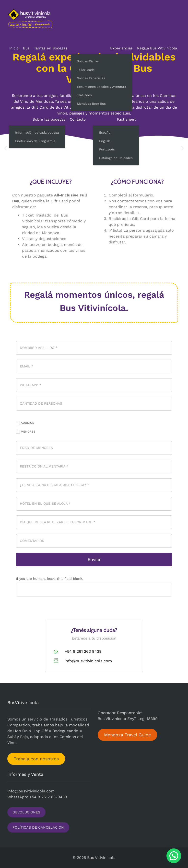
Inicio (14, 48)
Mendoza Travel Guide (127, 735)
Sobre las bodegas (49, 119)
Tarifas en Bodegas (51, 48)
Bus (26, 48)
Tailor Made (86, 70)
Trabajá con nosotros (36, 759)
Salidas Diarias (88, 61)
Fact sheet (126, 119)
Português (107, 149)
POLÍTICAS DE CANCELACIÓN (38, 827)
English (105, 141)
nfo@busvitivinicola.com (31, 791)
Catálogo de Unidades (116, 158)
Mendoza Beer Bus (91, 104)
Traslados (84, 95)
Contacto (78, 119)
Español (105, 132)
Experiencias (121, 48)
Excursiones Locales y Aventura (102, 87)
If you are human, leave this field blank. (50, 579)
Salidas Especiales (91, 78)
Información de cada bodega (37, 132)
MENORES (26, 432)
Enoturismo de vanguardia (35, 141)
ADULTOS (25, 423)
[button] (174, 856)
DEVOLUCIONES (26, 812)
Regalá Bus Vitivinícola (157, 48)
